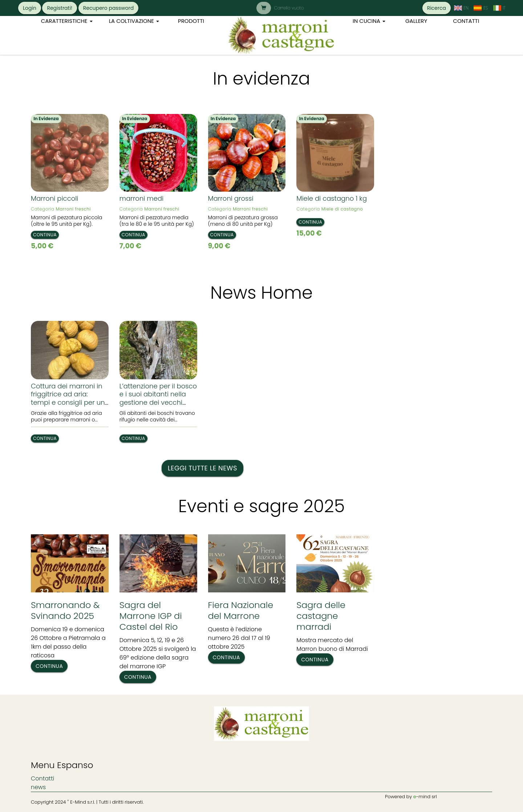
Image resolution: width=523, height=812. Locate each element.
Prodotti (191, 21)
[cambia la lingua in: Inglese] (461, 8)
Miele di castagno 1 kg (332, 198)
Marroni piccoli (54, 198)
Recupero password (108, 8)
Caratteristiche (67, 21)
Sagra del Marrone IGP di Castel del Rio (151, 616)
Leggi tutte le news (202, 468)
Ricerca (437, 8)
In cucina (369, 21)
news (38, 787)
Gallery (416, 21)
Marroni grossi (231, 198)
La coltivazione (134, 21)
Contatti (466, 21)
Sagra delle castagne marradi (321, 616)
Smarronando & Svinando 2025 (65, 610)
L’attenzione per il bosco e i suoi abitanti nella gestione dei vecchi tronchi (158, 398)
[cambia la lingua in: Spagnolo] (481, 8)
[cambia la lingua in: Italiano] (499, 8)
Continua (45, 235)
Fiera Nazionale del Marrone (241, 610)
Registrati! (60, 8)
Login (30, 8)
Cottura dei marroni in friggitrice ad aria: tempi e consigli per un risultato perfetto (68, 398)
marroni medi (141, 198)
